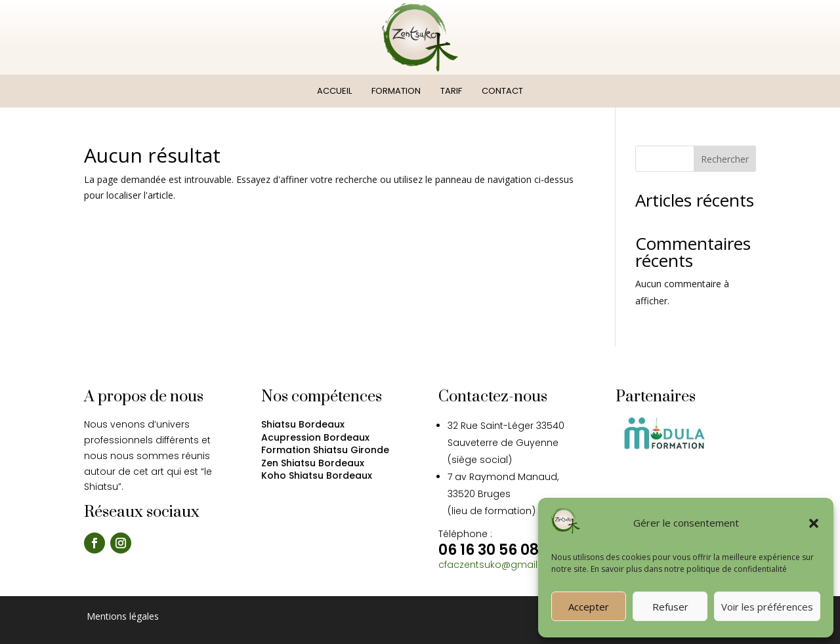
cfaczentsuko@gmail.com (500, 565)
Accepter (589, 607)
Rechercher (725, 159)
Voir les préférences (767, 607)
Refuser (670, 607)
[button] (814, 523)
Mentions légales (121, 616)
